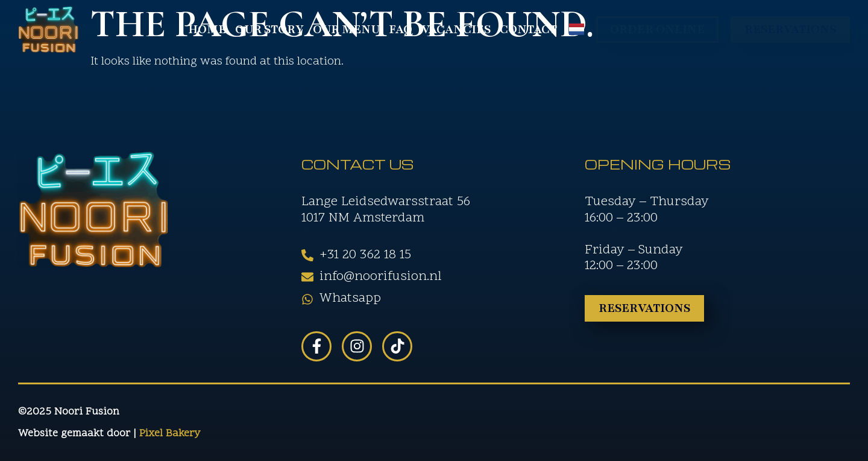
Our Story (269, 30)
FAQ (401, 30)
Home (207, 30)
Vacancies (456, 30)
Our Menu (346, 30)
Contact (528, 30)
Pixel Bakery (170, 434)
